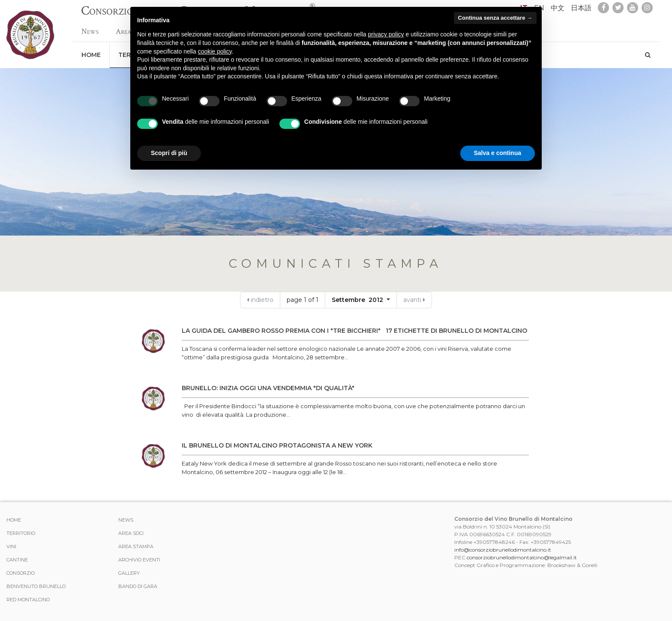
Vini (11, 546)
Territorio (21, 533)
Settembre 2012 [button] (358, 300)
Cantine (17, 560)
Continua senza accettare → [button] (495, 18)
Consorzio (21, 573)
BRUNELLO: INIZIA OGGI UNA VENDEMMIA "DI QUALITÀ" (270, 388)
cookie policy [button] (215, 51)
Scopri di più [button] (169, 153)
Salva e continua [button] (498, 153)
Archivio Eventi (139, 560)
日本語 (581, 8)
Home (91, 51)
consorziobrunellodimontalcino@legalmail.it (522, 557)
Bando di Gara (138, 586)
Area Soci (131, 533)
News (90, 27)
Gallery (129, 573)
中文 (558, 8)
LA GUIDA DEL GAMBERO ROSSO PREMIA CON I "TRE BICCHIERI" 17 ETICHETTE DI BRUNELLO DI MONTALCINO (354, 331)
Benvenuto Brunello (36, 586)
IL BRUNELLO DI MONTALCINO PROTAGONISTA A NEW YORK (277, 445)
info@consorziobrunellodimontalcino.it (503, 550)
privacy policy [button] (386, 34)
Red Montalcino (28, 600)
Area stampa (136, 546)
